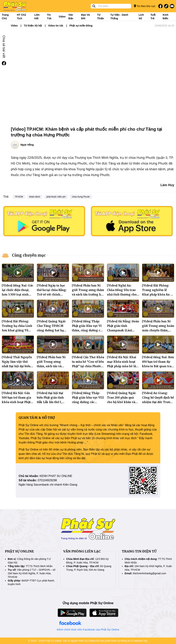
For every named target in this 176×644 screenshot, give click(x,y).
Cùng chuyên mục (29, 255)
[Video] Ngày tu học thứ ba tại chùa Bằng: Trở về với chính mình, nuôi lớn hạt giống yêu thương (52, 295)
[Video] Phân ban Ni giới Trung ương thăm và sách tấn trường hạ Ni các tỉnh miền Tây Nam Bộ (88, 295)
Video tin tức (56, 26)
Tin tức (49, 17)
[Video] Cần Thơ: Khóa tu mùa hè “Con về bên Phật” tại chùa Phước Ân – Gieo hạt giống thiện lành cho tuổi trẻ (88, 366)
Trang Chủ (5, 17)
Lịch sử (141, 17)
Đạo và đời (85, 17)
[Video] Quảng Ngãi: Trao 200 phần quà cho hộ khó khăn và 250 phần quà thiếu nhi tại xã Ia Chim (122, 402)
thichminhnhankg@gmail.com (150, 573)
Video (62, 17)
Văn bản (71, 17)
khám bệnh (35, 197)
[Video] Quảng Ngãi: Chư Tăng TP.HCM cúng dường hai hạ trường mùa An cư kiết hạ (53, 330)
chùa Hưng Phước (81, 197)
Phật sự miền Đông (81, 26)
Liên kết (37, 17)
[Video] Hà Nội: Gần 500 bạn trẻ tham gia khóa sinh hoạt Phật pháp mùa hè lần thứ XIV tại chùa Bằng (17, 402)
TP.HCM (19, 197)
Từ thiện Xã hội (33, 26)
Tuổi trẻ (153, 17)
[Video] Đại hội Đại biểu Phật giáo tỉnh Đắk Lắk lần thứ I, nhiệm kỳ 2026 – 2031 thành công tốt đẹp (52, 402)
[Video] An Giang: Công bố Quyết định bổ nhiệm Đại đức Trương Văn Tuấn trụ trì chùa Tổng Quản (158, 402)
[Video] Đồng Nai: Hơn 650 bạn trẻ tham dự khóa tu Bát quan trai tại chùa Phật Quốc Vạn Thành (158, 366)
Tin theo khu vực (145, 6)
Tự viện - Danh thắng (119, 17)
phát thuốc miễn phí (56, 197)
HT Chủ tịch (22, 17)
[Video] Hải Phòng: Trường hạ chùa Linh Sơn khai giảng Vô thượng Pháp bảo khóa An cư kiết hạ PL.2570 (18, 330)
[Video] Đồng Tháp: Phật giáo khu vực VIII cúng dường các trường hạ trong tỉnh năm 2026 (88, 402)
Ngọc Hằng (27, 145)
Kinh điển (165, 17)
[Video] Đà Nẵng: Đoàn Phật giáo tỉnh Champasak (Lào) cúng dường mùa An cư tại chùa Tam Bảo (123, 330)
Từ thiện (101, 17)
